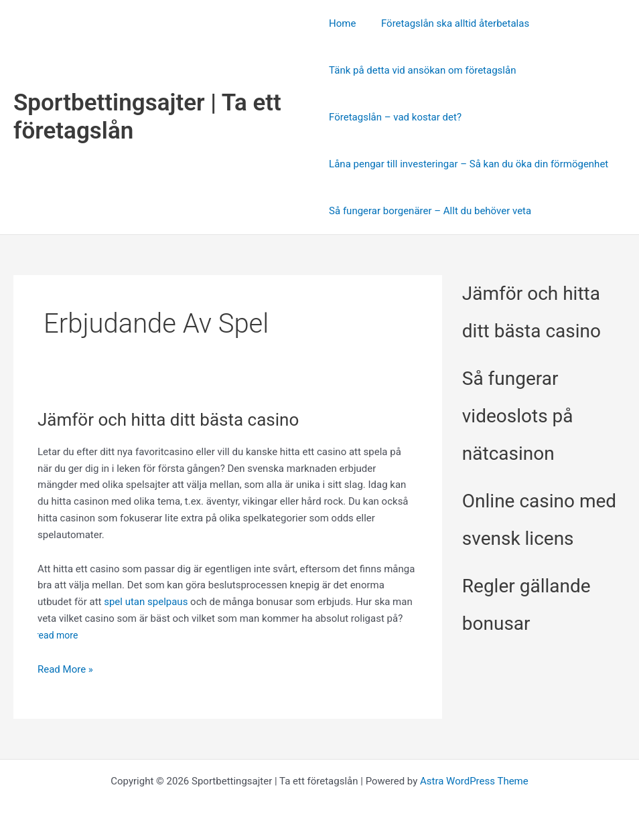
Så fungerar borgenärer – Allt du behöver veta (430, 211)
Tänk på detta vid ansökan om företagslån (422, 70)
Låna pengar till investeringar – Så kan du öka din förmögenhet (469, 164)
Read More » (65, 670)
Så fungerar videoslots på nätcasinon (518, 416)
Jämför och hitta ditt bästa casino (168, 420)
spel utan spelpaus (146, 602)
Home (342, 23)
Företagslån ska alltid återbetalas (450, 23)
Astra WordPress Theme (474, 781)
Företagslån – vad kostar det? (395, 117)
